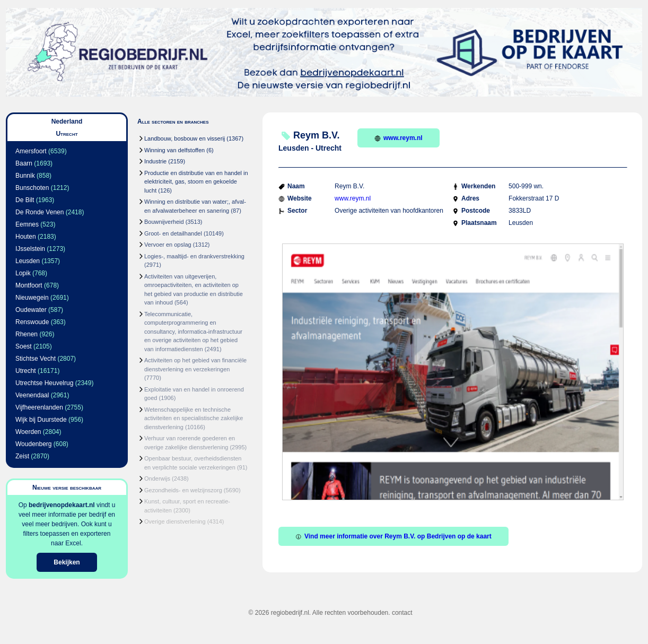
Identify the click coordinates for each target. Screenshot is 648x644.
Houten (26, 237)
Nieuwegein (32, 298)
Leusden (28, 261)
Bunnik (25, 176)
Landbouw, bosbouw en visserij (185, 138)
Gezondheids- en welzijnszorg (183, 490)
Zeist (22, 456)
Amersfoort (31, 151)
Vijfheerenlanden (39, 407)
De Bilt (25, 200)
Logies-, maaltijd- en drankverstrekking (194, 256)
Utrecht (26, 371)
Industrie (155, 161)
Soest (24, 346)
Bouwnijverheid (164, 222)
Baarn (24, 163)
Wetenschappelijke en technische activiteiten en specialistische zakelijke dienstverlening (194, 418)
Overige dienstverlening (175, 521)
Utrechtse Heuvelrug (44, 383)
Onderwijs (157, 478)
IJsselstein (30, 249)
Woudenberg (34, 444)
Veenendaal (32, 395)
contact (402, 613)
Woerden (28, 432)
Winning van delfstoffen (174, 150)
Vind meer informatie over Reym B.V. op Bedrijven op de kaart (393, 536)
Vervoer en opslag (168, 245)
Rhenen (27, 334)
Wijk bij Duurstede (41, 420)
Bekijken (67, 562)
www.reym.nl (399, 138)
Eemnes (27, 224)
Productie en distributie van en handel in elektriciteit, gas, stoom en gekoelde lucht (196, 182)
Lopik (23, 273)
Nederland (67, 121)
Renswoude (32, 322)
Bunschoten (32, 188)
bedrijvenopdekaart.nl (62, 505)
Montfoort (29, 285)
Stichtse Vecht (36, 359)
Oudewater (31, 310)
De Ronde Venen (40, 212)
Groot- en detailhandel (173, 233)
